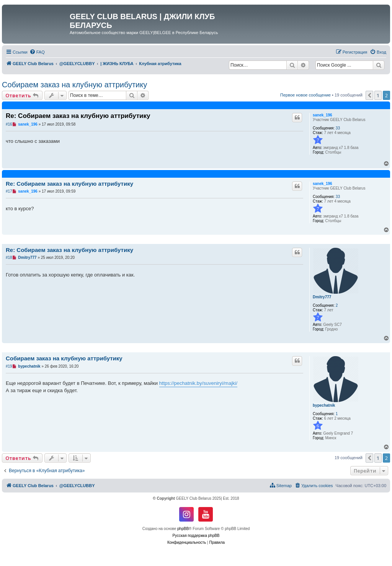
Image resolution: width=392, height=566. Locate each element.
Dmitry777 (322, 297)
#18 (9, 258)
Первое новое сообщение (305, 95)
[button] (369, 95)
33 (338, 128)
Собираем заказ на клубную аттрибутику (74, 85)
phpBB (183, 529)
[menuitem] (37, 52)
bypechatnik (324, 405)
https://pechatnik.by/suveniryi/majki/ (198, 383)
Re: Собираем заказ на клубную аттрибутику (78, 116)
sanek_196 (323, 115)
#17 (9, 191)
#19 (9, 366)
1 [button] (378, 95)
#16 (9, 124)
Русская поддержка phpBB (196, 536)
